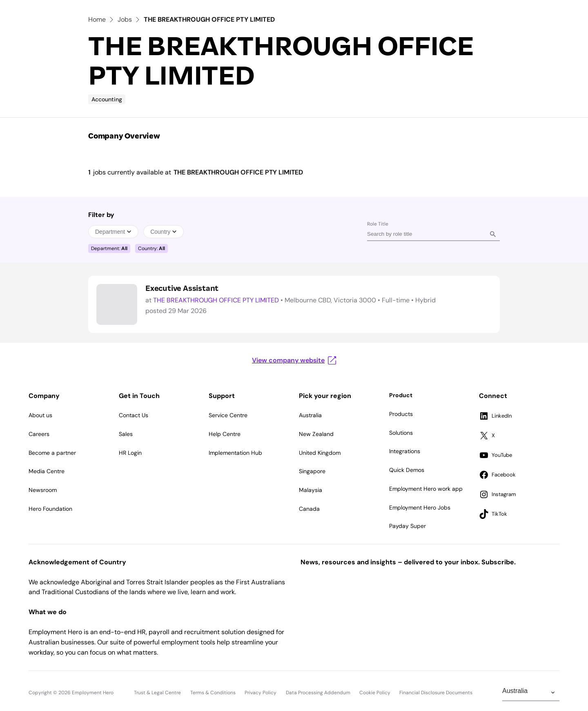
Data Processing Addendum (318, 693)
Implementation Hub (235, 453)
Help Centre (225, 434)
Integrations (405, 451)
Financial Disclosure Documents (436, 693)
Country (164, 232)
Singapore (312, 471)
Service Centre (228, 415)
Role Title (378, 224)
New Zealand (316, 434)
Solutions (401, 433)
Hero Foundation (50, 509)
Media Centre (47, 471)
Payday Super (408, 526)
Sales (126, 434)
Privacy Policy (261, 693)
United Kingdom (320, 453)
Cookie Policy (375, 693)
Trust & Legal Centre (157, 693)
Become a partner (52, 453)
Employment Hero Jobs (420, 508)
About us (40, 415)
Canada (309, 509)
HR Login (130, 453)
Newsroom (43, 490)
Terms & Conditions (213, 693)
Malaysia (311, 490)
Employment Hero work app (426, 489)
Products (401, 414)
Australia (310, 415)
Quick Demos (407, 470)
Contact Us (134, 415)
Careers (39, 434)
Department (113, 232)
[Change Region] (531, 693)
